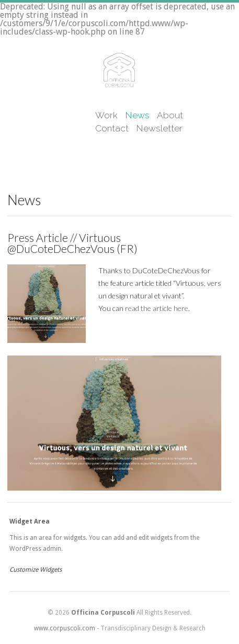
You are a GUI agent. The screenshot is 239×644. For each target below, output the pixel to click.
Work (106, 115)
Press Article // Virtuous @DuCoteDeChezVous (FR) (72, 243)
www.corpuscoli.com (65, 628)
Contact (112, 128)
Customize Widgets (36, 570)
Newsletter (159, 128)
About (170, 115)
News (137, 115)
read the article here (157, 308)
